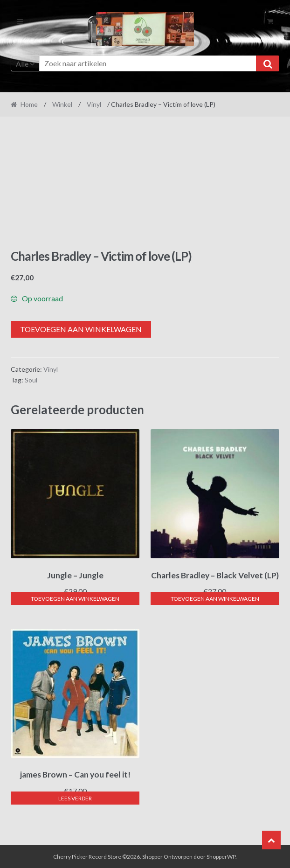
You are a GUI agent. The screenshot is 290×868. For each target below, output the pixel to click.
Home (29, 104)
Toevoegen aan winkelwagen (81, 329)
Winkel (62, 104)
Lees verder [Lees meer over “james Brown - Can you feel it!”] (75, 798)
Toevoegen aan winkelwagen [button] (75, 599)
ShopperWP (221, 857)
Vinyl (94, 104)
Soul (31, 380)
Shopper (152, 857)
